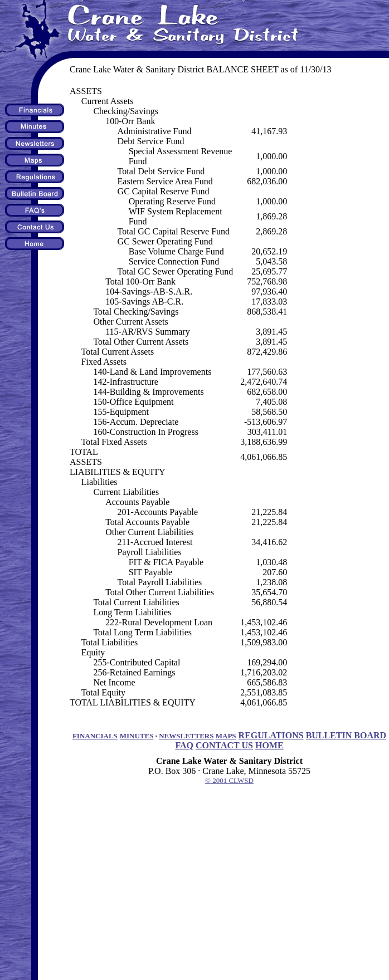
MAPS (226, 736)
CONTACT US (224, 745)
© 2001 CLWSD (229, 780)
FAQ (184, 745)
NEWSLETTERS (186, 736)
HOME (269, 745)
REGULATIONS (271, 735)
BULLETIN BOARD (346, 735)
